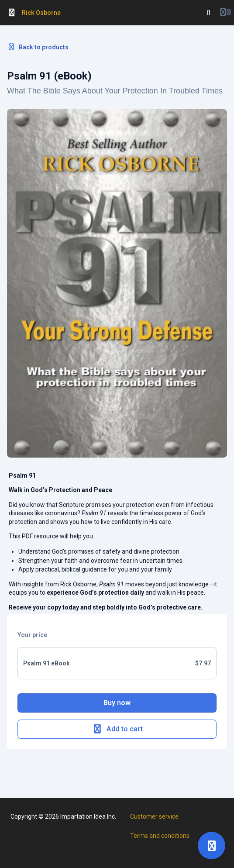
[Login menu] (225, 13)
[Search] (209, 13)
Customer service (154, 816)
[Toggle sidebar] (12, 13)
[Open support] (212, 846)
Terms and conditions (160, 836)
